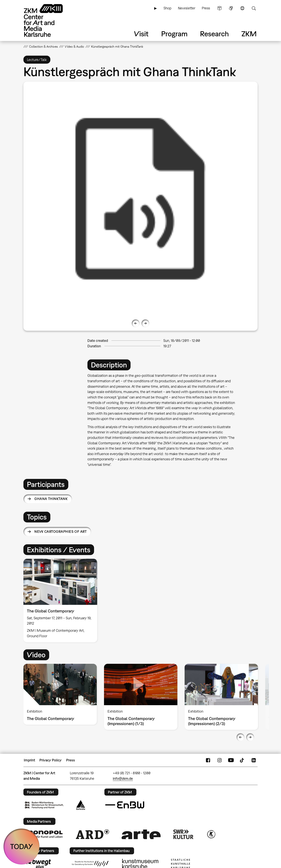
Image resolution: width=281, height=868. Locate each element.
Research (214, 34)
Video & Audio (74, 46)
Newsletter (187, 8)
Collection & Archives (43, 46)
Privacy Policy (51, 760)
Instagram (220, 760)
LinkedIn (254, 760)
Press (206, 8)
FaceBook (208, 760)
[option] (140, 199)
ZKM (249, 34)
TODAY (22, 846)
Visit (141, 34)
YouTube (231, 760)
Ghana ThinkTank (51, 499)
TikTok (242, 760)
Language (242, 8)
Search (254, 8)
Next (145, 323)
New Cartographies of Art (60, 532)
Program (174, 34)
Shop (167, 8)
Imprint (29, 760)
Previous (136, 323)
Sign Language (231, 8)
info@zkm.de (123, 778)
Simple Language (220, 8)
